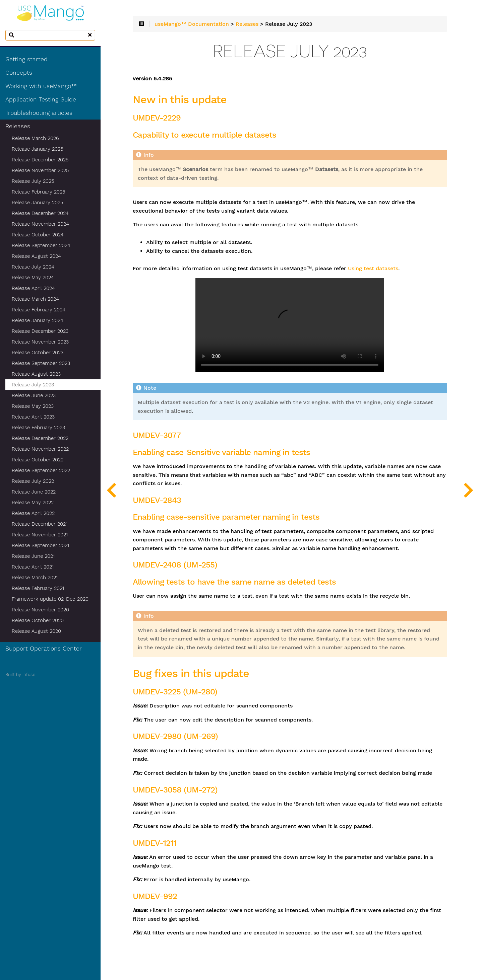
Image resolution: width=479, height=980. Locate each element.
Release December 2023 (40, 331)
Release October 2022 (38, 460)
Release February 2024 (39, 310)
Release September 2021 (40, 545)
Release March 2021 (35, 578)
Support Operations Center (44, 649)
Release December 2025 (40, 160)
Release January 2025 (37, 203)
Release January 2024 (38, 320)
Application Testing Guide (41, 99)
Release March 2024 (35, 299)
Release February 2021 (38, 588)
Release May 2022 (33, 503)
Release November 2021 (40, 535)
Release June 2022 (34, 492)
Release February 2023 (38, 428)
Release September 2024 (41, 245)
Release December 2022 (40, 438)
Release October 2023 (38, 353)
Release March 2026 (35, 138)
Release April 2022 (33, 513)
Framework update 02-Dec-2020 (50, 599)
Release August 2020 (36, 631)
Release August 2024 (36, 256)
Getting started (26, 59)
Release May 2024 (33, 278)
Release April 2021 (33, 567)
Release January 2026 (38, 149)
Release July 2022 (33, 481)
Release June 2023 (34, 395)
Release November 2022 (40, 449)
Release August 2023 (36, 374)
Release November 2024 (40, 224)
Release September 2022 (41, 470)
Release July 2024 (33, 267)
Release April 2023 (33, 417)
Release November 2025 (40, 170)
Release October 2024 (38, 235)
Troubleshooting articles (39, 113)
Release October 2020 (38, 620)
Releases (18, 126)
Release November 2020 (40, 610)
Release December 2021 (40, 524)
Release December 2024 (40, 213)
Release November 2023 (40, 342)
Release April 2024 (33, 288)
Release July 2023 (33, 385)
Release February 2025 (38, 192)
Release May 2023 (33, 406)
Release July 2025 (33, 181)
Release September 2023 (41, 363)
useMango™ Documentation (192, 24)
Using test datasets (373, 269)
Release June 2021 (33, 556)
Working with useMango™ (41, 86)
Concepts (19, 73)
